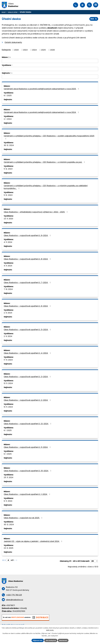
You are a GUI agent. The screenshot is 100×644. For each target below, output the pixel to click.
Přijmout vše (37, 640)
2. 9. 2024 (8, 313)
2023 (25, 50)
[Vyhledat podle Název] (50, 61)
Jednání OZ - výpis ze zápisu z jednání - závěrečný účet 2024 (33, 541)
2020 (16, 50)
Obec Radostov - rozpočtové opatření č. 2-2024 (28, 400)
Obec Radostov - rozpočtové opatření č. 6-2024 (28, 306)
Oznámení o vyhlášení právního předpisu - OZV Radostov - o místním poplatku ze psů (45, 162)
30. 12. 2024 (9, 145)
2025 (43, 50)
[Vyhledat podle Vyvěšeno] (50, 69)
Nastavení (63, 640)
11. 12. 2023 (8, 169)
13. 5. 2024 (8, 383)
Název (6, 57)
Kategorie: (6, 50)
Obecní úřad (13, 12)
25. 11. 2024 (9, 478)
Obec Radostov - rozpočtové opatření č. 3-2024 (28, 377)
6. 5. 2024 (8, 501)
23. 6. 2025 (9, 548)
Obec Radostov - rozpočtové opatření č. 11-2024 (28, 447)
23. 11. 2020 (8, 219)
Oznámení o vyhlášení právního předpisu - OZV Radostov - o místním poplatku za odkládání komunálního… (46, 187)
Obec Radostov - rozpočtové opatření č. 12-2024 (28, 424)
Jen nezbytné (51, 640)
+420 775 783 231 (76, 5)
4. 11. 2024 (8, 242)
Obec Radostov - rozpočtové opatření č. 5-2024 (28, 330)
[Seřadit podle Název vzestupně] (11, 57)
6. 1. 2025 (8, 96)
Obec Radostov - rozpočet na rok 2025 (23, 518)
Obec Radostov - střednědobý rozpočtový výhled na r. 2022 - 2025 (36, 212)
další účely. (50, 630)
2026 (52, 50)
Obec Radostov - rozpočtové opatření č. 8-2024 (28, 259)
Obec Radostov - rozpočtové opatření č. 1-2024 (27, 494)
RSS (94, 19)
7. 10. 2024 (8, 289)
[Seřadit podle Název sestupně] (11, 58)
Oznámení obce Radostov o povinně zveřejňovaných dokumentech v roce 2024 (42, 112)
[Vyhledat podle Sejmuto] (50, 77)
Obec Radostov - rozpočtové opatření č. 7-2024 (28, 283)
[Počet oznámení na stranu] (94, 561)
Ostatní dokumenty (13, 42)
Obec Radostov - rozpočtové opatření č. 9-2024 (28, 236)
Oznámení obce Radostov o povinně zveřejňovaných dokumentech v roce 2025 (42, 89)
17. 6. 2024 (8, 360)
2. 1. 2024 (8, 119)
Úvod (4, 12)
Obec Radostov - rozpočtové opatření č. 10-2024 (28, 471)
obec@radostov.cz (82, 5)
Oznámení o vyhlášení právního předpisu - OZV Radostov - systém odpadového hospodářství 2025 (49, 137)
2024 (34, 50)
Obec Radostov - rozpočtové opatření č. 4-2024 (28, 353)
